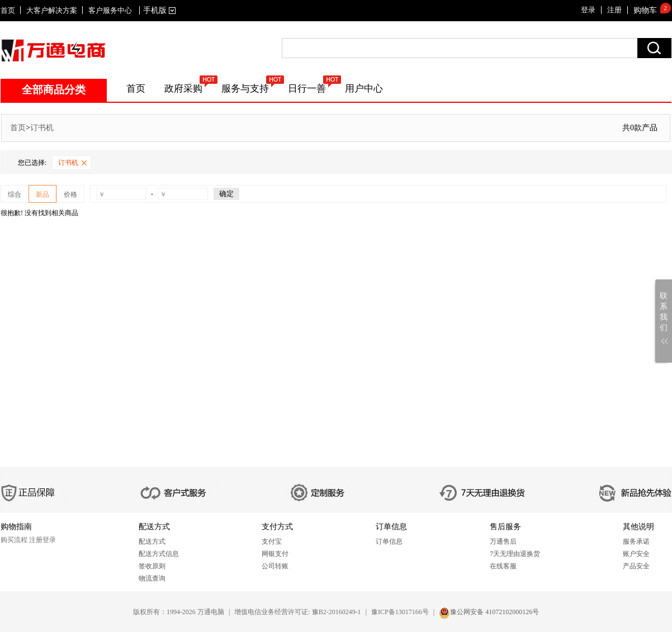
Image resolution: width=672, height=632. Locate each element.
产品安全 (636, 566)
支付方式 (277, 527)
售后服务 (505, 527)
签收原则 (152, 566)
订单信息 (391, 527)
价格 (70, 194)
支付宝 (272, 541)
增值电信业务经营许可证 (271, 612)
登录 (588, 10)
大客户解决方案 (52, 10)
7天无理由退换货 (515, 554)
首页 (8, 10)
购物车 (645, 10)
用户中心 (364, 89)
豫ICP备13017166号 (400, 612)
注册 (614, 10)
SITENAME (53, 50)
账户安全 (636, 554)
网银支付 (275, 554)
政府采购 (183, 89)
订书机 (42, 128)
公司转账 (275, 566)
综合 (15, 194)
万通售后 (503, 541)
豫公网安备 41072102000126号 (494, 612)
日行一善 (307, 89)
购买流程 (14, 540)
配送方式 (154, 527)
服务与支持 (245, 89)
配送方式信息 (159, 554)
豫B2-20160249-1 (337, 612)
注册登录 (42, 540)
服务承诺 (636, 541)
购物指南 (16, 527)
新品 (42, 194)
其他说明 (638, 527)
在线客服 (503, 566)
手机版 (157, 10)
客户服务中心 (110, 10)
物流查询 (152, 578)
